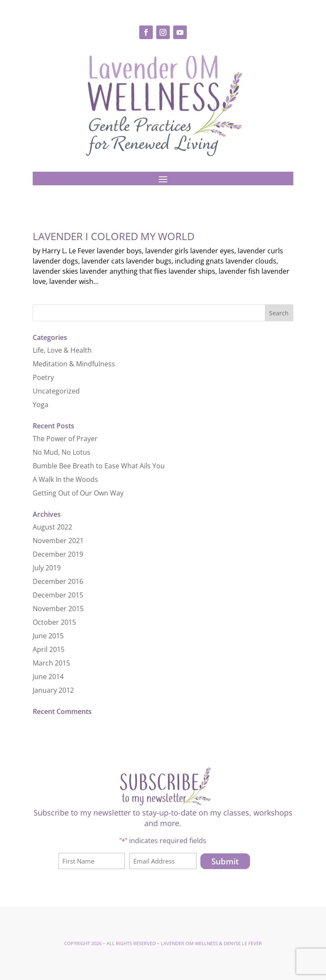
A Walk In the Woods (65, 479)
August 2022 (52, 527)
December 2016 (58, 581)
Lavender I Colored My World (114, 236)
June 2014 (48, 677)
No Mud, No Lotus (62, 452)
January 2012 (53, 690)
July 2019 (47, 568)
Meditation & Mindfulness (74, 364)
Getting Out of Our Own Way (78, 493)
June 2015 (48, 636)
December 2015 (58, 595)
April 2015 (49, 649)
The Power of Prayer (65, 439)
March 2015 (51, 663)
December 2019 (58, 554)
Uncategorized (56, 391)
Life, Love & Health (62, 350)
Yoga (41, 405)
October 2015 (54, 622)
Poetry (43, 377)
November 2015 (58, 609)
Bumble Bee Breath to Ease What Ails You (99, 466)
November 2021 (58, 541)
